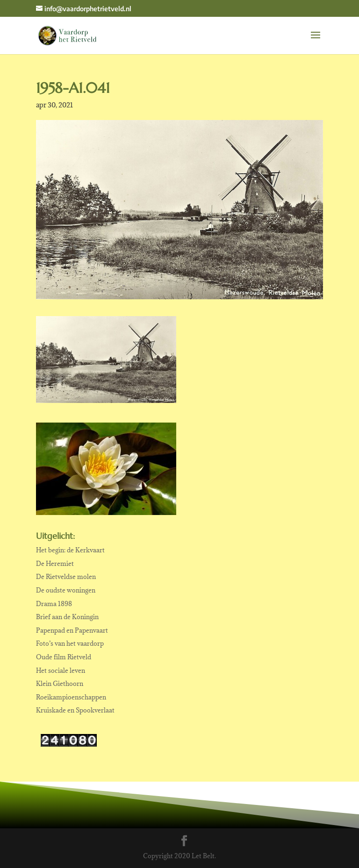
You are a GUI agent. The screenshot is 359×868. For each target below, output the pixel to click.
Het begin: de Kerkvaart (70, 550)
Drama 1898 (54, 604)
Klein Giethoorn (60, 684)
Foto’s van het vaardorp (70, 643)
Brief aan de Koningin (67, 617)
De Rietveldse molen (66, 577)
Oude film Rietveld (64, 657)
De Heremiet (55, 564)
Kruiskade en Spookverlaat (75, 710)
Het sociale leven (61, 670)
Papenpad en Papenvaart (72, 630)
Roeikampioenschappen (71, 697)
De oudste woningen (66, 590)
